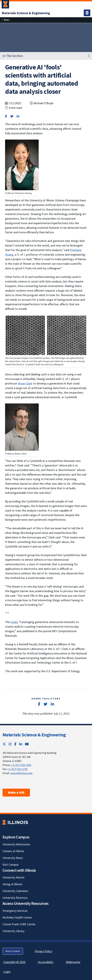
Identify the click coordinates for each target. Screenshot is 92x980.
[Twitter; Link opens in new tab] (4, 744)
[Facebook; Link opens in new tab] (15, 744)
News (7, 20)
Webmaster (73, 962)
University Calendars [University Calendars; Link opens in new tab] (15, 891)
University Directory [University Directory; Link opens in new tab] (15, 898)
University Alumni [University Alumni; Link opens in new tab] (13, 877)
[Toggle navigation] (87, 13)
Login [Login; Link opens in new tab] (7, 972)
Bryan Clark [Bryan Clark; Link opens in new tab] (25, 383)
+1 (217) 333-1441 (21, 765)
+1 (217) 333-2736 (17, 769)
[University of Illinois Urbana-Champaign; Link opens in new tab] (5, 5)
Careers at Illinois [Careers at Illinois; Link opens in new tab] (13, 851)
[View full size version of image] (22, 164)
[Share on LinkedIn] (18, 116)
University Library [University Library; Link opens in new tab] (13, 931)
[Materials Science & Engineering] (26, 13)
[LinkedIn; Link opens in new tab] (21, 744)
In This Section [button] (13, 56)
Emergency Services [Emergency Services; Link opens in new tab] (15, 911)
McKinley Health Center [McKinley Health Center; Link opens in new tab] (17, 917)
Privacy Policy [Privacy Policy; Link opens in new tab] (43, 951)
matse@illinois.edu (21, 773)
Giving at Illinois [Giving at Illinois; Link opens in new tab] (12, 884)
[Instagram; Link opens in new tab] (10, 744)
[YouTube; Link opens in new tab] (27, 744)
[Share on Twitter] (12, 116)
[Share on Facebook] (6, 116)
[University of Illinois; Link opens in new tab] (15, 822)
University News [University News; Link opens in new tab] (13, 858)
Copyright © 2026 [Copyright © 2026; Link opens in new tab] (14, 962)
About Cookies (13, 951)
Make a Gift (16, 792)
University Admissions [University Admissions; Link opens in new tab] (16, 844)
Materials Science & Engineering (34, 735)
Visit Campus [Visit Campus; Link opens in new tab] (11, 865)
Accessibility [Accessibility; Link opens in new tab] (46, 962)
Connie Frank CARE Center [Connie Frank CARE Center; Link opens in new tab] (19, 924)
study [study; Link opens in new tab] (14, 622)
